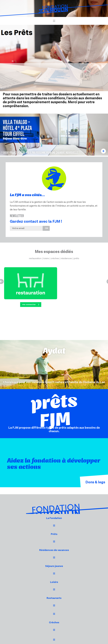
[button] (54, 21)
